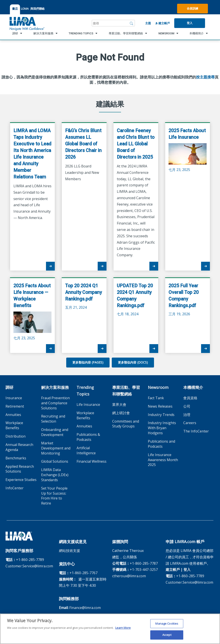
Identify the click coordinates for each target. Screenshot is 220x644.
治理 (187, 415)
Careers (190, 423)
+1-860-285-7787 (144, 563)
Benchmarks (16, 458)
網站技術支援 (70, 551)
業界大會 (119, 405)
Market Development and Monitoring (56, 448)
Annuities (13, 415)
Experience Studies (21, 480)
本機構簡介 (193, 387)
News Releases (160, 406)
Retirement (15, 406)
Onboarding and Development (55, 432)
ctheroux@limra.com (129, 576)
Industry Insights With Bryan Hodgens (162, 428)
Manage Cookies (167, 625)
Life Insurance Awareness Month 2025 (163, 460)
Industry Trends (161, 415)
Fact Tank (156, 398)
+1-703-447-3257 (144, 570)
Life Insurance (88, 405)
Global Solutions (55, 461)
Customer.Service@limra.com (29, 566)
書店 (15, 9)
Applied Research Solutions (20, 469)
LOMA (25, 9)
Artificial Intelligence (86, 450)
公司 (187, 406)
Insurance (14, 398)
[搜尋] (132, 23)
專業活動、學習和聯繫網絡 (126, 391)
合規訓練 (192, 8)
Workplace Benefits (14, 425)
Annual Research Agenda (19, 447)
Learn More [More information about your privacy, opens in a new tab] (123, 629)
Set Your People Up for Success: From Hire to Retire (54, 496)
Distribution (16, 436)
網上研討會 (121, 413)
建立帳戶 (163, 23)
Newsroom (158, 387)
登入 (190, 23)
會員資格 (190, 398)
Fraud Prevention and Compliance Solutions (55, 403)
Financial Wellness (92, 461)
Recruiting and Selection (53, 419)
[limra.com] (27, 23)
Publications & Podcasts (88, 437)
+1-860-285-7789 (30, 560)
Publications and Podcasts (161, 444)
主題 (148, 23)
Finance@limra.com (85, 608)
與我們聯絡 (38, 9)
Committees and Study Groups (126, 424)
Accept (167, 637)
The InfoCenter (196, 431)
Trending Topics (85, 391)
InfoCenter (15, 488)
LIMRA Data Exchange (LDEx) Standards (55, 475)
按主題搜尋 (205, 77)
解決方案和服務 (55, 387)
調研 (9, 387)
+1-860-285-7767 (83, 573)
